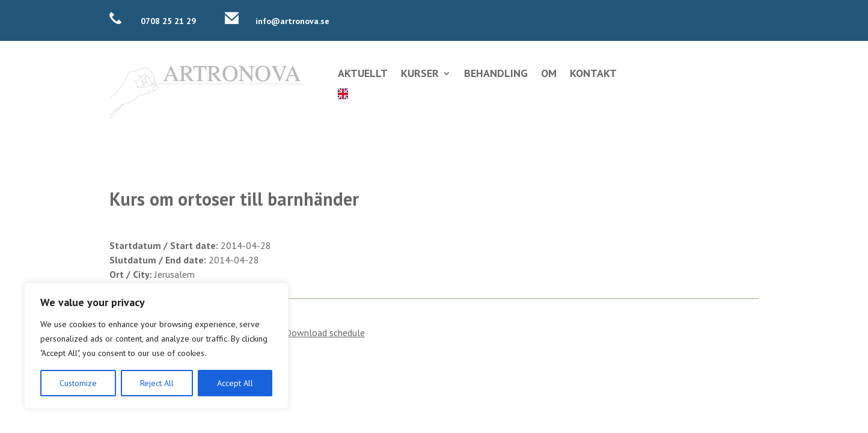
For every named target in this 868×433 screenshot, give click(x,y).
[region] (156, 346)
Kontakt (593, 75)
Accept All (235, 383)
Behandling (496, 75)
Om (549, 75)
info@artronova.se (292, 21)
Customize (78, 383)
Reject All (157, 383)
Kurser (420, 75)
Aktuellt (363, 75)
